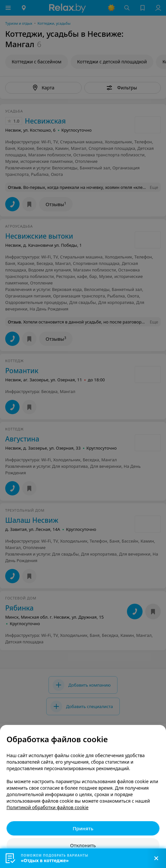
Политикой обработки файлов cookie (48, 807)
